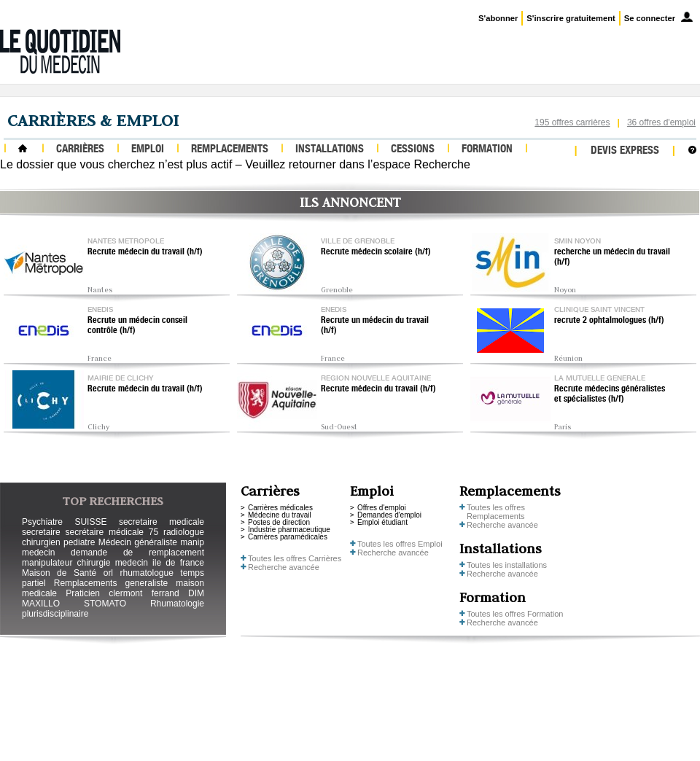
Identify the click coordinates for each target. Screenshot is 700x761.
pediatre (79, 542)
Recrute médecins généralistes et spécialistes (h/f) (610, 394)
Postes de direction (279, 522)
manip (192, 542)
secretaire (41, 532)
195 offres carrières (572, 122)
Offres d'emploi (382, 508)
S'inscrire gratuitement (571, 18)
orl (108, 573)
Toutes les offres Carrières (295, 558)
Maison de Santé (59, 573)
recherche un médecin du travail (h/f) (612, 257)
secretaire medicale (162, 522)
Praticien (83, 593)
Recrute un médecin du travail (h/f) (375, 326)
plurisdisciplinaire (55, 614)
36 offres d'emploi (661, 122)
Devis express (625, 151)
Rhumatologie (177, 604)
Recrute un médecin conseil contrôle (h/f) (137, 326)
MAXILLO (41, 604)
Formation (487, 150)
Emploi (148, 150)
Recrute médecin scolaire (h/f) (376, 252)
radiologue (184, 532)
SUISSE (90, 522)
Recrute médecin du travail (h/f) (145, 252)
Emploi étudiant (382, 522)
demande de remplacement (137, 553)
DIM (196, 593)
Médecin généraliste (138, 542)
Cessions (413, 150)
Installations (330, 150)
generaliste (147, 583)
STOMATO (105, 604)
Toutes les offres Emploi (400, 544)
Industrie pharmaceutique (289, 530)
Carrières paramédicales (288, 537)
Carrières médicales (280, 508)
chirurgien (41, 542)
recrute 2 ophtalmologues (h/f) (609, 321)
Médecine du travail (280, 515)
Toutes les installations (507, 565)
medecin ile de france (160, 563)
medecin (38, 553)
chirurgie (93, 563)
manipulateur (47, 563)
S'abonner (498, 18)
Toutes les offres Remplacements (496, 512)
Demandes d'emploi (389, 515)
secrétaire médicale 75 (112, 532)
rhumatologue (146, 573)
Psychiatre (42, 522)
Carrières (80, 150)
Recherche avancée (284, 567)
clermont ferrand (144, 593)
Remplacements (230, 150)
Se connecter (650, 18)
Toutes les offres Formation (515, 614)
